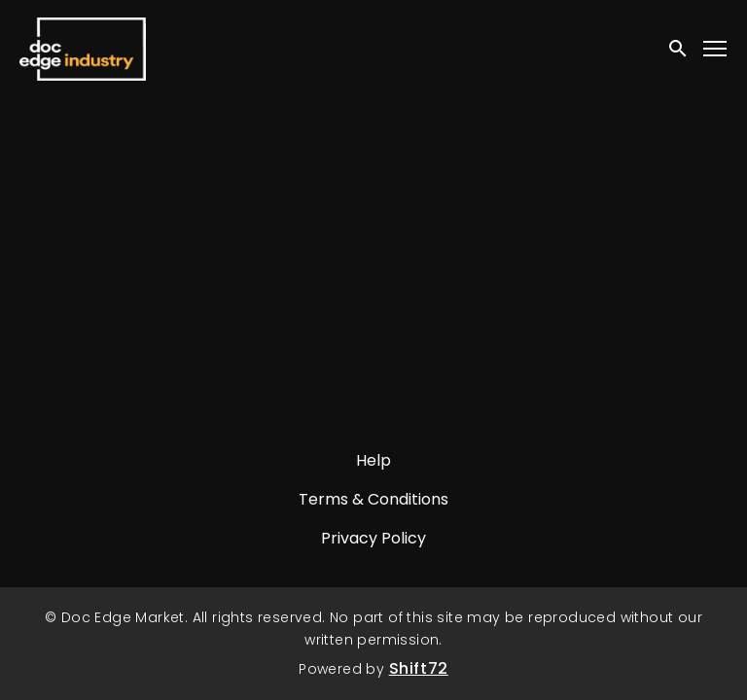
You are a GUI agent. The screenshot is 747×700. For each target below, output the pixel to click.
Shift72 (419, 668)
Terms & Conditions (373, 499)
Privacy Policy (373, 538)
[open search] (679, 48)
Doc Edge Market (83, 49)
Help (373, 460)
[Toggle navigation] (716, 49)
